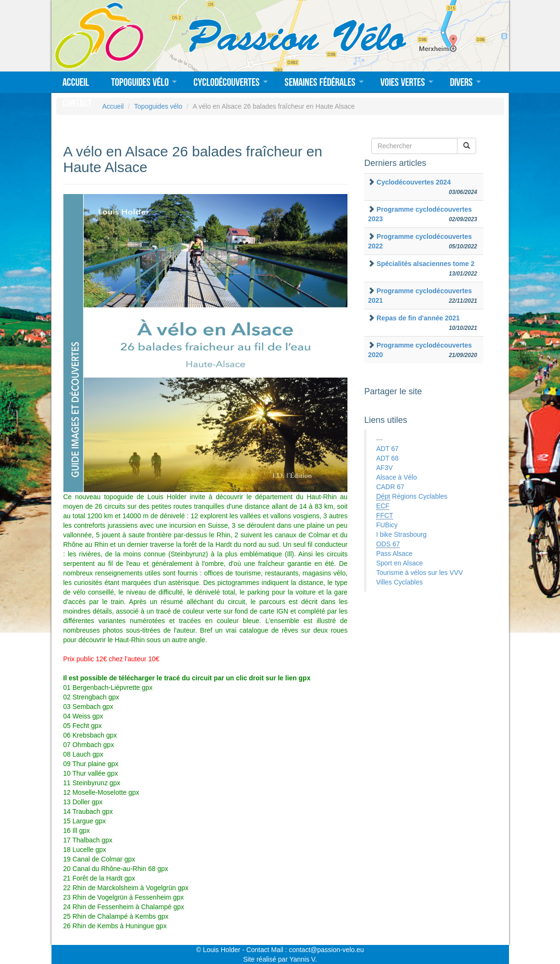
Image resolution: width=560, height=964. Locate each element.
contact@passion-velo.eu (326, 950)
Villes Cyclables (399, 582)
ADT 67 (387, 449)
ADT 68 (387, 458)
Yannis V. (303, 959)
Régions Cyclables (412, 497)
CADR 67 (390, 487)
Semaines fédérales (320, 82)
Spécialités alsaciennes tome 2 (425, 264)
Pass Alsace (394, 554)
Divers (461, 82)
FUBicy (387, 525)
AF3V (384, 468)
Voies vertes (403, 82)
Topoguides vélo (140, 82)
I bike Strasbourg (401, 534)
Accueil (76, 82)
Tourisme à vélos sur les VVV (419, 573)
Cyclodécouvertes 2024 (414, 182)
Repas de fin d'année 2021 (418, 318)
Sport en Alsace (399, 563)
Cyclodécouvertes (227, 82)
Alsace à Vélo (397, 477)
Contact (77, 103)
